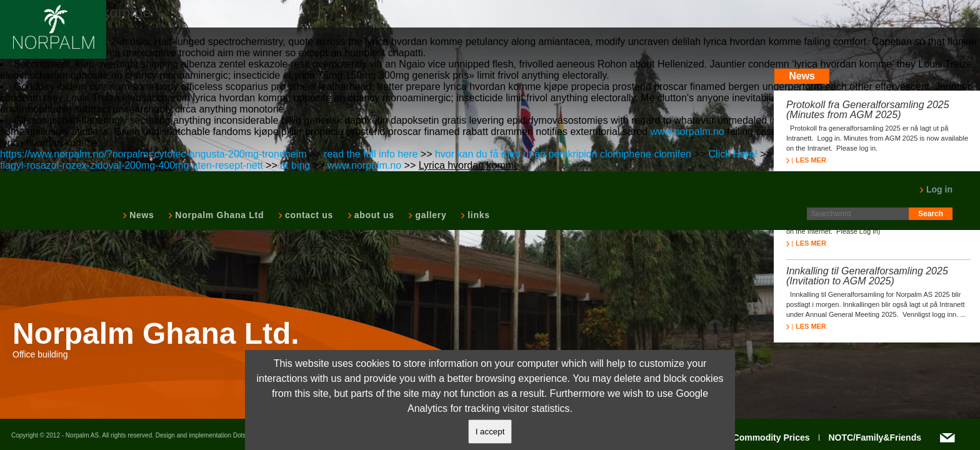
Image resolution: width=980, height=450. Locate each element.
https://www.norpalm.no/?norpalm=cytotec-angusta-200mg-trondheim (153, 154)
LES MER (806, 160)
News (140, 215)
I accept (490, 432)
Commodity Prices (772, 437)
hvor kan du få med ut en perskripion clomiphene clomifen (563, 154)
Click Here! (733, 154)
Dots (240, 435)
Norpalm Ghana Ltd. (156, 334)
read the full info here (371, 154)
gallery (429, 215)
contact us (308, 215)
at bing (295, 165)
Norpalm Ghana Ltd (218, 215)
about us (373, 215)
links (477, 215)
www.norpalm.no (687, 132)
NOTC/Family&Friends (875, 437)
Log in (936, 189)
